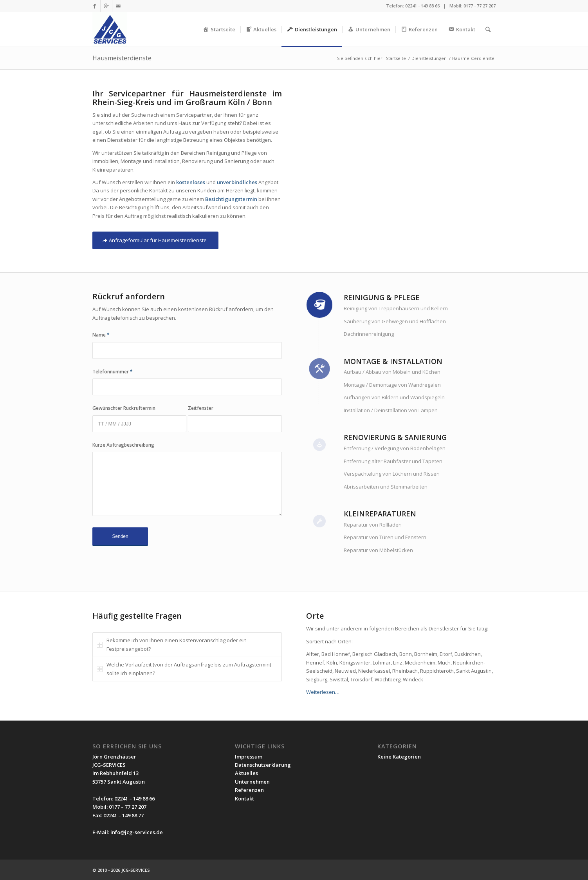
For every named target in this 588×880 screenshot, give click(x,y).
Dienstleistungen (429, 58)
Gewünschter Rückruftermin (124, 408)
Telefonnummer (113, 372)
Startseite (396, 58)
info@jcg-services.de (137, 832)
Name (101, 335)
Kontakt (244, 799)
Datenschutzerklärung (263, 765)
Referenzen (249, 790)
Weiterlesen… (323, 692)
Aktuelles (246, 773)
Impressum (249, 757)
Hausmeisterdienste (122, 58)
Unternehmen (252, 782)
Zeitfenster (201, 408)
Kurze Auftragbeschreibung (123, 445)
